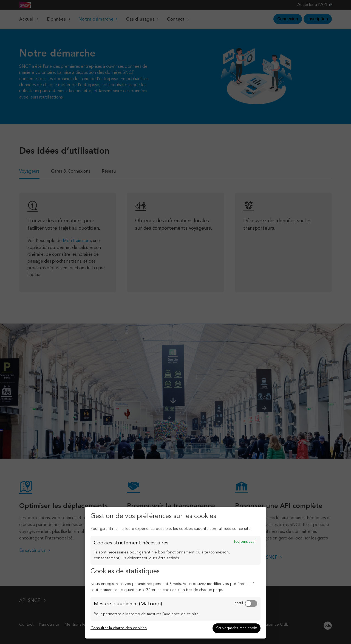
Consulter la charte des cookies (119, 628)
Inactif (238, 603)
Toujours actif (245, 542)
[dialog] (175, 573)
